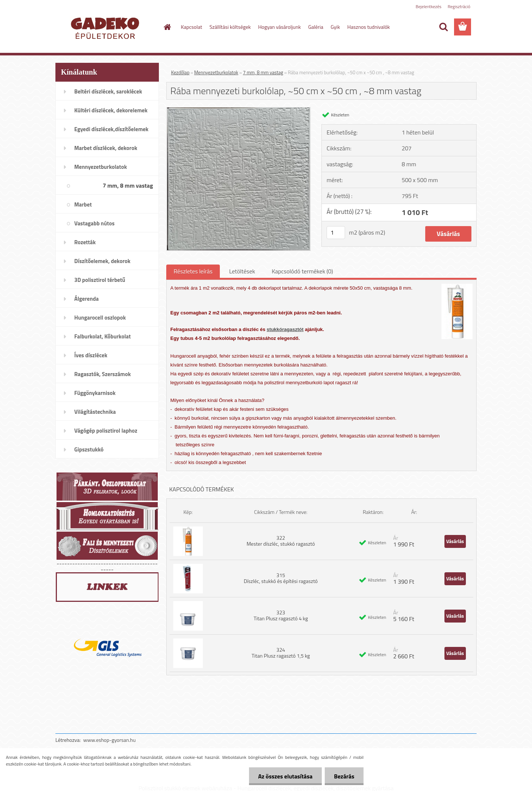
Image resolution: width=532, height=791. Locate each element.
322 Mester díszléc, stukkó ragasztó (281, 541)
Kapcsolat (192, 27)
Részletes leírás (193, 271)
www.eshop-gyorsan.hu (109, 740)
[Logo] (106, 27)
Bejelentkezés (429, 6)
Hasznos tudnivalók (369, 27)
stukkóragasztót (285, 329)
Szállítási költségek (230, 27)
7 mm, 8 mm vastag (263, 72)
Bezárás (344, 776)
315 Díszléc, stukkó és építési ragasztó (281, 578)
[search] (443, 27)
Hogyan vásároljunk (279, 27)
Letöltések (242, 271)
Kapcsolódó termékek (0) (302, 271)
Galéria (316, 27)
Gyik (335, 27)
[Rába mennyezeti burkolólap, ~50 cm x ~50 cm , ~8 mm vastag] (238, 110)
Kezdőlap (180, 72)
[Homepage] (167, 27)
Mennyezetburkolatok (216, 72)
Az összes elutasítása (285, 776)
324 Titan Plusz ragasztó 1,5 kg (281, 653)
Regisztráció (459, 6)
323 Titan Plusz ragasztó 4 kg (281, 615)
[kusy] (336, 233)
